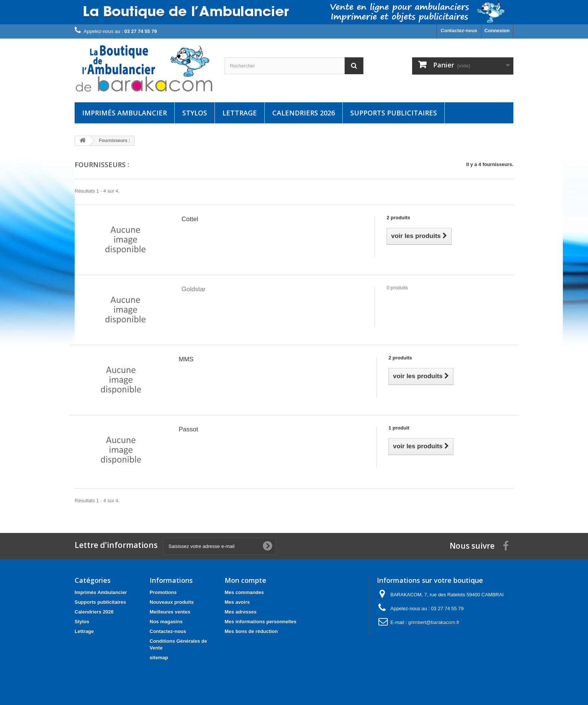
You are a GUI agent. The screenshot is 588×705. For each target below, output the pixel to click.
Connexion (497, 31)
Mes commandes (244, 592)
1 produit (399, 428)
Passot (189, 429)
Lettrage (240, 113)
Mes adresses (241, 612)
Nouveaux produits (172, 602)
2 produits (398, 218)
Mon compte (245, 580)
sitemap (159, 658)
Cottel (190, 219)
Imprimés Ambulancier (124, 113)
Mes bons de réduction (251, 631)
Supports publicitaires (394, 113)
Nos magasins (166, 622)
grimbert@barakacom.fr (434, 622)
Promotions (163, 592)
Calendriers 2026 (304, 113)
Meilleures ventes (170, 612)
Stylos (195, 113)
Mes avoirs (237, 602)
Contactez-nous (459, 31)
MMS (186, 359)
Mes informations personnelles (260, 622)
